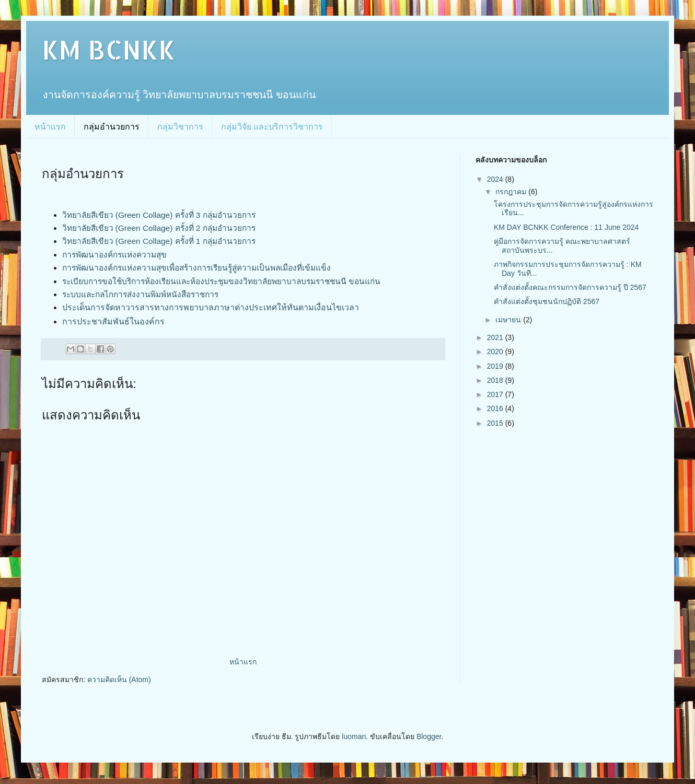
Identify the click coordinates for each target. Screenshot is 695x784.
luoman (354, 736)
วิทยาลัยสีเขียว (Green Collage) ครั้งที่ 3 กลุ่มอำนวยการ (159, 215)
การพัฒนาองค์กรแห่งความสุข (114, 255)
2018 (496, 380)
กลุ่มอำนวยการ (112, 127)
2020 (496, 352)
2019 (496, 366)
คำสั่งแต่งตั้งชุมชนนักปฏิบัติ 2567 (548, 301)
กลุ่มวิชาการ (180, 127)
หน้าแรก (50, 127)
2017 (496, 394)
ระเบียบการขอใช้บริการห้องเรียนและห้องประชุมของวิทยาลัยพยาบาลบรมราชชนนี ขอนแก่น (221, 281)
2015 (496, 423)
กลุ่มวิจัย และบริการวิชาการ (272, 127)
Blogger (429, 736)
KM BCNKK (109, 49)
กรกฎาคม (512, 192)
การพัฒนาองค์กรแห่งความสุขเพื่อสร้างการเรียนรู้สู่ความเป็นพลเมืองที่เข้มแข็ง (196, 268)
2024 (496, 179)
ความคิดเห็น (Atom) (119, 680)
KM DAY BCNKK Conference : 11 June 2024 (566, 227)
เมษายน (509, 320)
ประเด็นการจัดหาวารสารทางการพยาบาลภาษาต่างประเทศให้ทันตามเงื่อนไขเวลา (211, 307)
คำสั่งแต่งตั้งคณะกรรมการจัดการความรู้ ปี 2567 (570, 287)
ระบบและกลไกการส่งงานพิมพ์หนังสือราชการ (140, 294)
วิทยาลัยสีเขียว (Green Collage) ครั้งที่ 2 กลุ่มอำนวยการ (159, 228)
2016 (496, 408)
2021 (496, 337)
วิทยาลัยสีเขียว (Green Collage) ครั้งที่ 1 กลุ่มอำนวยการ (159, 241)
